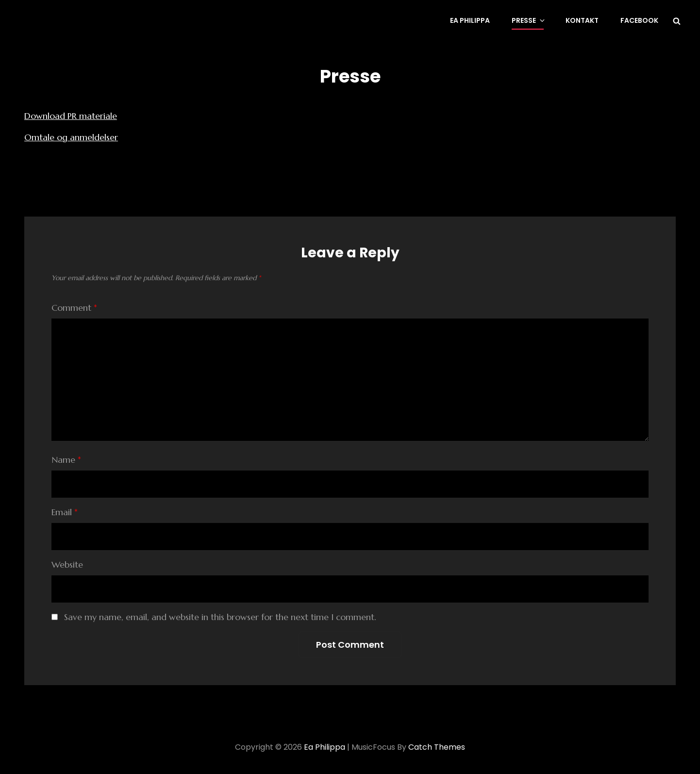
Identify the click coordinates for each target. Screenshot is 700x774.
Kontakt (582, 20)
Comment (74, 308)
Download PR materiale (71, 116)
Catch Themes (437, 747)
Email (65, 512)
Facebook (639, 20)
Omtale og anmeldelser (71, 137)
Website (67, 564)
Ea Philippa (470, 20)
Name (66, 460)
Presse (529, 20)
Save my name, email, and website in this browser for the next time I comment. (220, 617)
